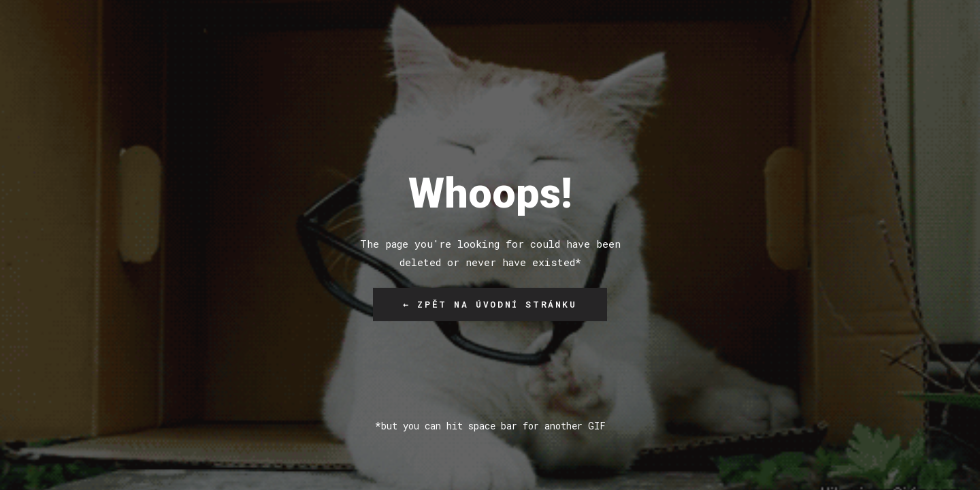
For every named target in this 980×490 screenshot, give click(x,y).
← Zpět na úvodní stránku (490, 304)
